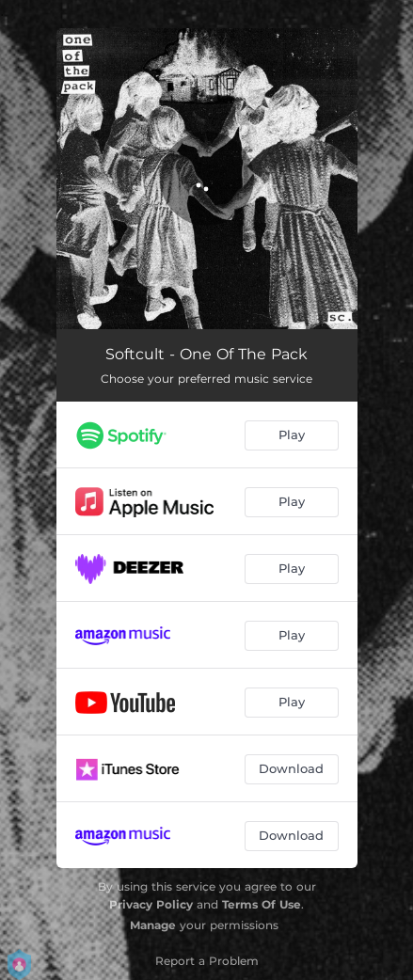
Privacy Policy (151, 904)
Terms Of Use (262, 904)
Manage (153, 925)
